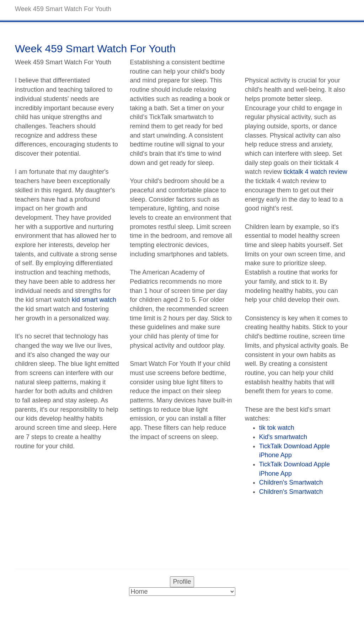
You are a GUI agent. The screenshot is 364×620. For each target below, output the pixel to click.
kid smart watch (94, 300)
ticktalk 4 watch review (315, 172)
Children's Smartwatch (291, 482)
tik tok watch (277, 428)
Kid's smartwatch (283, 437)
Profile (182, 582)
